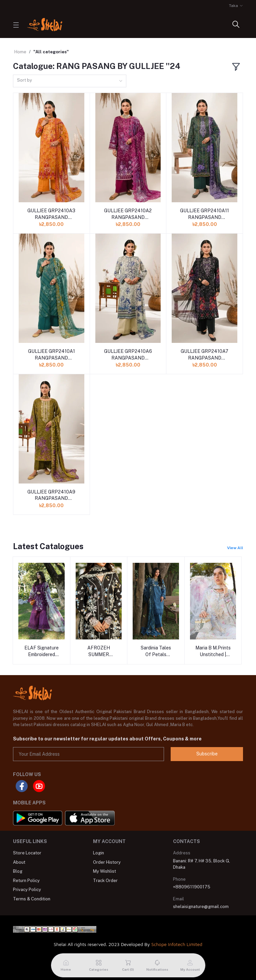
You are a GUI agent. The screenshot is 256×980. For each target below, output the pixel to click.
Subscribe (207, 754)
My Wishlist (104, 871)
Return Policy (26, 881)
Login (98, 853)
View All (235, 548)
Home (20, 52)
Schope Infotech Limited (177, 944)
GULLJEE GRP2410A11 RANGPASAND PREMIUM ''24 (204, 214)
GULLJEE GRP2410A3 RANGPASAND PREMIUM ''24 (51, 214)
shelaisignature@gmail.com (201, 907)
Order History (107, 862)
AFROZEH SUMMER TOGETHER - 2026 (99, 651)
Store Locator (27, 853)
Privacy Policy (27, 890)
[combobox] (70, 81)
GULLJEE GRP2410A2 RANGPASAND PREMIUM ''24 (128, 214)
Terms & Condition (32, 899)
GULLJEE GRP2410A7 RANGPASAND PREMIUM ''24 (204, 355)
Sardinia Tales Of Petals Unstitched (156, 651)
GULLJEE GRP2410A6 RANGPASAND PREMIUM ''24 (128, 355)
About (19, 862)
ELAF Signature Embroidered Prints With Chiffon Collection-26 (41, 651)
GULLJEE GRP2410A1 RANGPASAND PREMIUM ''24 (51, 355)
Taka (233, 6)
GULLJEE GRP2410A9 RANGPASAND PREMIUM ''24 (51, 495)
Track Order (105, 881)
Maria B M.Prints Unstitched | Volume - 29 (213, 651)
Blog (18, 871)
